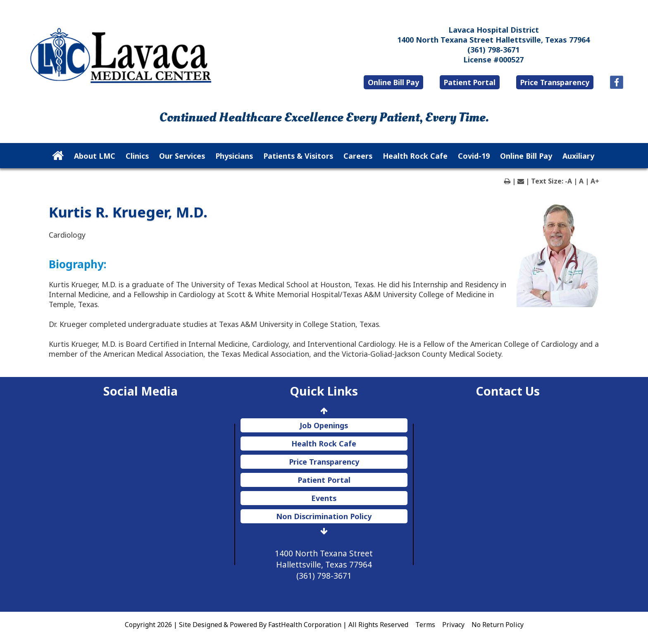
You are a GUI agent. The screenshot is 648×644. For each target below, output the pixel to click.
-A (568, 181)
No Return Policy (498, 625)
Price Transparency (555, 82)
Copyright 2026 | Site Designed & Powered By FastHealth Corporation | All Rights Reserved (267, 625)
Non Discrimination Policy (324, 516)
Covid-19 (474, 156)
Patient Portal (470, 82)
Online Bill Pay (393, 82)
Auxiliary (578, 156)
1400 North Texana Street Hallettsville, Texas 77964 (493, 40)
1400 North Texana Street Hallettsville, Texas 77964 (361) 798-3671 (324, 564)
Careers (358, 156)
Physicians (234, 156)
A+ (595, 181)
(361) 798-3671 (493, 50)
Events (324, 498)
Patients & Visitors (298, 156)
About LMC (95, 156)
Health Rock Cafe (415, 156)
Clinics (137, 156)
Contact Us (508, 391)
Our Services (182, 156)
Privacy (453, 625)
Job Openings (324, 425)
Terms (425, 625)
